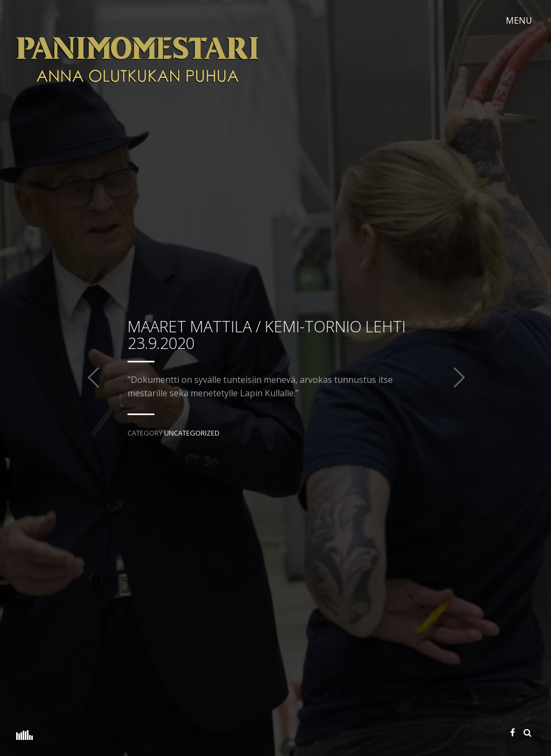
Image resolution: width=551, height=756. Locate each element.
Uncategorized (192, 433)
